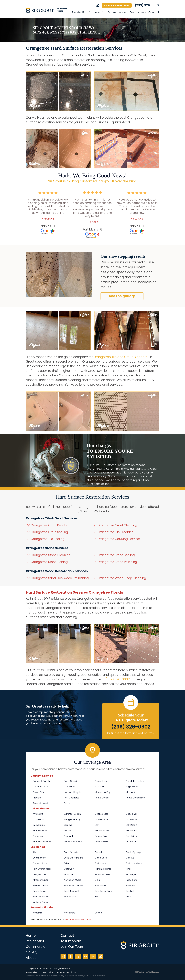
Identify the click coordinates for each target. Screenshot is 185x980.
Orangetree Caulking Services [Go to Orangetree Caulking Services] (119, 539)
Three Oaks (70, 897)
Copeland (38, 819)
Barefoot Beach (72, 814)
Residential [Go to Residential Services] (79, 12)
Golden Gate (102, 819)
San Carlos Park (103, 891)
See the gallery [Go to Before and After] (122, 296)
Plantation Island (42, 842)
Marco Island (40, 830)
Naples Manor (102, 830)
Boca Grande (71, 781)
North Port (69, 913)
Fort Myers (100, 863)
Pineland (130, 885)
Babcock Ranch (41, 781)
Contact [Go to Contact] (154, 12)
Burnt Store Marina (74, 858)
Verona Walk (102, 842)
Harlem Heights (103, 869)
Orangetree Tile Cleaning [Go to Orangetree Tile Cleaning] (116, 532)
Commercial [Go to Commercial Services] (97, 12)
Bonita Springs (133, 852)
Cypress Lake (40, 863)
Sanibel (130, 891)
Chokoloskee (102, 814)
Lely (97, 825)
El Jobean (100, 787)
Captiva (130, 858)
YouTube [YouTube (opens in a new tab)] (85, 956)
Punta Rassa (40, 891)
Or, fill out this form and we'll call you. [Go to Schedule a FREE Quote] (131, 733)
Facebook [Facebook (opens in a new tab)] (71, 956)
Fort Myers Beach (135, 863)
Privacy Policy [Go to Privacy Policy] (47, 972)
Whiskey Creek (40, 902)
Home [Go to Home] (31, 936)
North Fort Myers (73, 880)
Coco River (132, 814)
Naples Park (132, 830)
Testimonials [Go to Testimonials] (138, 12)
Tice (97, 897)
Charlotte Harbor (135, 781)
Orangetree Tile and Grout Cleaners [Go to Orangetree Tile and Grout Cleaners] (120, 357)
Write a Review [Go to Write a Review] (98, 5)
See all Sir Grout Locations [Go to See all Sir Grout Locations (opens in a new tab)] (78, 919)
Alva (35, 852)
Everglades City (72, 819)
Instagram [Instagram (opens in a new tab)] (63, 956)
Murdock (130, 792)
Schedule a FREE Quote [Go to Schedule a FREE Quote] (117, 5)
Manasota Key (103, 792)
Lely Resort (131, 825)
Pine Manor (101, 885)
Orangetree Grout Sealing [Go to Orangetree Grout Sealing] (49, 532)
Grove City (38, 792)
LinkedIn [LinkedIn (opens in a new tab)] (93, 956)
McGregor (131, 874)
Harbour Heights (73, 792)
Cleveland (69, 787)
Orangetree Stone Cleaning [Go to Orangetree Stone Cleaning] (51, 555)
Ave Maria (38, 814)
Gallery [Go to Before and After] (112, 12)
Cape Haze (101, 781)
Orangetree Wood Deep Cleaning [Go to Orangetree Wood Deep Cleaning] (122, 578)
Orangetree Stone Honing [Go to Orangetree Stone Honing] (49, 562)
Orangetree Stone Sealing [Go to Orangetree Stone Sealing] (116, 555)
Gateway (69, 869)
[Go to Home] (47, 10)
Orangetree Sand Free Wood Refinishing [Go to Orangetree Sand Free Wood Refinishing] (60, 578)
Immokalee (39, 825)
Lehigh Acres (40, 874)
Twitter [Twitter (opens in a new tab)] (78, 956)
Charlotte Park (41, 787)
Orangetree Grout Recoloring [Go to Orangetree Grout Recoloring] (52, 525)
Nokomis (37, 913)
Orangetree (70, 836)
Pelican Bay (101, 836)
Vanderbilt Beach (73, 842)
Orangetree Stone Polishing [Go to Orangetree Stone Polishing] (117, 562)
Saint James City (73, 891)
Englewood (132, 787)
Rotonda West (40, 803)
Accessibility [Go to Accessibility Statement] (31, 972)
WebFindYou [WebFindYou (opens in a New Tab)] (154, 972)
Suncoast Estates (42, 897)
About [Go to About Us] (123, 12)
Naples (68, 830)
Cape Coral (101, 858)
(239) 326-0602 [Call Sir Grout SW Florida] (147, 5)
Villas (129, 897)
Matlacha (69, 874)
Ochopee (38, 836)
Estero (67, 863)
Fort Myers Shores (42, 869)
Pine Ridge (131, 836)
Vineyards (131, 842)
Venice (98, 913)
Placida (37, 798)
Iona (128, 869)
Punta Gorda (102, 798)
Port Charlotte (71, 798)
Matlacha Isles (102, 874)
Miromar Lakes (41, 880)
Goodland (131, 819)
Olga (97, 880)
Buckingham (39, 858)
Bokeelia (99, 852)
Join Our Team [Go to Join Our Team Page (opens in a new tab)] (72, 947)
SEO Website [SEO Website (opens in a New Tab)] (140, 972)
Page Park (131, 880)
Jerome (68, 825)
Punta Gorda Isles (135, 798)
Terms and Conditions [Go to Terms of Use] (66, 972)
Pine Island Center (73, 885)
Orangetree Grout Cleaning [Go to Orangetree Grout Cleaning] (117, 525)
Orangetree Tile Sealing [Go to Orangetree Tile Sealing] (48, 539)
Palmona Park (40, 885)
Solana (68, 803)
